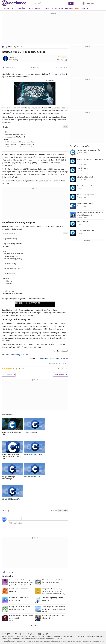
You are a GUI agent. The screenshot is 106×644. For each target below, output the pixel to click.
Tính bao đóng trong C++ (19, 355)
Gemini (46, 8)
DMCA (55, 634)
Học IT (78, 8)
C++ (50, 74)
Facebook (50, 634)
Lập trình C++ (19, 47)
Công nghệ (69, 8)
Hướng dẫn (24, 634)
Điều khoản (11, 634)
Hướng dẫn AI (21, 8)
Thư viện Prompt (57, 8)
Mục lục (36, 68)
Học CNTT (9, 47)
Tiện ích (85, 8)
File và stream (60, 68)
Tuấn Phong (13, 60)
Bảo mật (18, 634)
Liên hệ (37, 634)
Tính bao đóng (10, 68)
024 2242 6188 (22, 639)
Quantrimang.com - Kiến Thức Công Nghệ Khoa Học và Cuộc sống (14, 3)
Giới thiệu (4, 634)
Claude (30, 8)
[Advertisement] (53, 29)
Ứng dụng (31, 634)
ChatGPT (38, 8)
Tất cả (6, 8)
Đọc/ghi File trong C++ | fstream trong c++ (52, 358)
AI (13, 8)
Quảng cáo (43, 634)
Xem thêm (35, 626)
